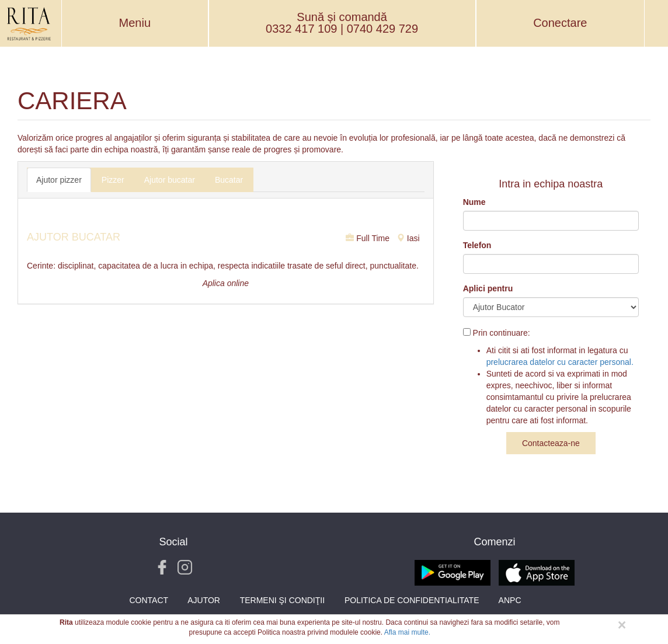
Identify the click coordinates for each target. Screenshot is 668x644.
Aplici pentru (488, 288)
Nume (474, 202)
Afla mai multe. (407, 632)
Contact (149, 600)
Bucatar (229, 180)
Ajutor (204, 600)
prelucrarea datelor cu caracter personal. (560, 362)
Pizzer (113, 180)
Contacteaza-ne (551, 443)
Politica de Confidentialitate (412, 600)
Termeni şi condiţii (282, 600)
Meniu (135, 23)
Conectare (560, 23)
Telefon (477, 245)
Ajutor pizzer (59, 180)
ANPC (510, 600)
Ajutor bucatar (170, 180)
